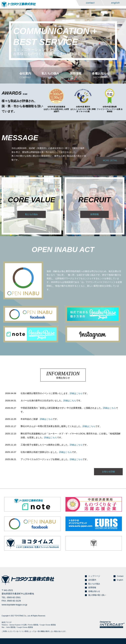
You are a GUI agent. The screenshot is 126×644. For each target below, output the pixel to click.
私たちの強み (31, 214)
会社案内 (92, 580)
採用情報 (94, 214)
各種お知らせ (94, 591)
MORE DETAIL (110, 160)
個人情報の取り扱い (97, 595)
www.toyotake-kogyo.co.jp (14, 605)
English (120, 580)
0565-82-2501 (14, 597)
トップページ (94, 576)
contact (90, 3)
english (115, 3)
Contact (120, 576)
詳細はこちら (76, 393)
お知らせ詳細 (108, 472)
